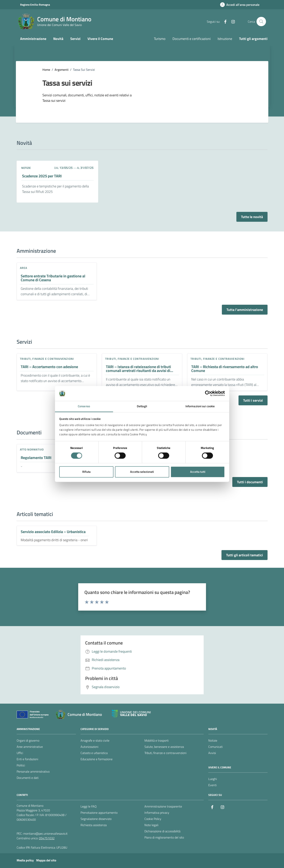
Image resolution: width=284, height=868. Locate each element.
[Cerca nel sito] (261, 22)
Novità (58, 39)
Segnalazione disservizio (96, 819)
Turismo (160, 39)
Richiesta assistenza (94, 825)
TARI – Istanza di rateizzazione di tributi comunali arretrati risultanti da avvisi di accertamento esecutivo (138, 369)
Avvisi (212, 753)
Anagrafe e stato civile (95, 740)
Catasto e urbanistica (94, 753)
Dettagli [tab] (142, 406)
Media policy (25, 860)
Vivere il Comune (100, 39)
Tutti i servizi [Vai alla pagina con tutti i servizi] (253, 400)
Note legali (151, 825)
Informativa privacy (157, 813)
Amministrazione (33, 39)
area (24, 268)
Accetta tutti (198, 472)
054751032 (47, 838)
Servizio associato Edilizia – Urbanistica (53, 532)
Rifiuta (86, 472)
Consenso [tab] (84, 406)
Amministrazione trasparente (163, 806)
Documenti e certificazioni (192, 39)
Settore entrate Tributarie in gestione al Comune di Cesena (53, 278)
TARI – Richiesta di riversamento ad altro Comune (225, 369)
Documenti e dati (28, 778)
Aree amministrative (30, 747)
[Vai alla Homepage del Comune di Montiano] (55, 22)
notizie (26, 168)
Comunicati (215, 747)
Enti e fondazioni (27, 759)
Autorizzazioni (89, 747)
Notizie (213, 740)
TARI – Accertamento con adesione (49, 367)
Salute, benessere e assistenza (164, 747)
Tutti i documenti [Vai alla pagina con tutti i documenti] (250, 482)
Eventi (212, 785)
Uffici (20, 753)
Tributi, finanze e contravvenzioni (47, 359)
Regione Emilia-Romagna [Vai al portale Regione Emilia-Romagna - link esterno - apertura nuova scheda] (35, 5)
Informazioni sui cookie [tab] (200, 406)
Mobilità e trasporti (157, 740)
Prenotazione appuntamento (99, 813)
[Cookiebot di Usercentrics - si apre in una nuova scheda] (208, 393)
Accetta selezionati (142, 472)
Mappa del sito (46, 860)
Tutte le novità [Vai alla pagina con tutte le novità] (252, 217)
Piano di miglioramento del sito (164, 837)
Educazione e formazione (97, 759)
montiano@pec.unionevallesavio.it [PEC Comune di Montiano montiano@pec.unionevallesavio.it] (45, 833)
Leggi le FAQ (89, 806)
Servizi (75, 39)
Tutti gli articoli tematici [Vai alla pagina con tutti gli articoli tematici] (245, 555)
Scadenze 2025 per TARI (42, 176)
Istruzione (225, 39)
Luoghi (213, 779)
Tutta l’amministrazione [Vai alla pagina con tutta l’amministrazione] (245, 310)
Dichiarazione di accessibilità (162, 831)
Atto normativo (32, 449)
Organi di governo (28, 740)
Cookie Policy (153, 819)
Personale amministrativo (33, 771)
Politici (21, 765)
